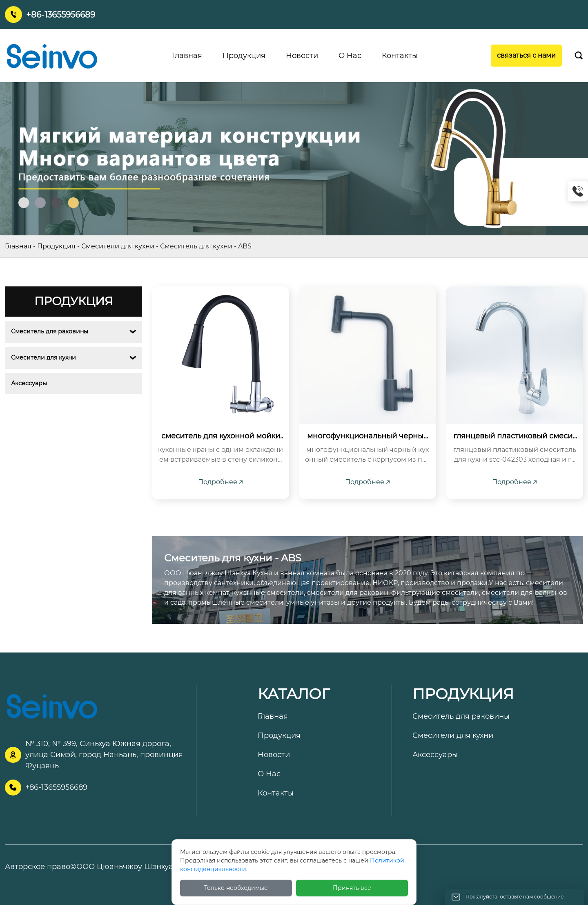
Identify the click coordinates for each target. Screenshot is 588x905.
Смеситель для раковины (50, 331)
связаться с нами (526, 55)
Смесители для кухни (118, 246)
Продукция (56, 246)
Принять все (352, 888)
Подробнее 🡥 (220, 482)
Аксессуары (29, 383)
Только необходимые (236, 888)
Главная (18, 246)
